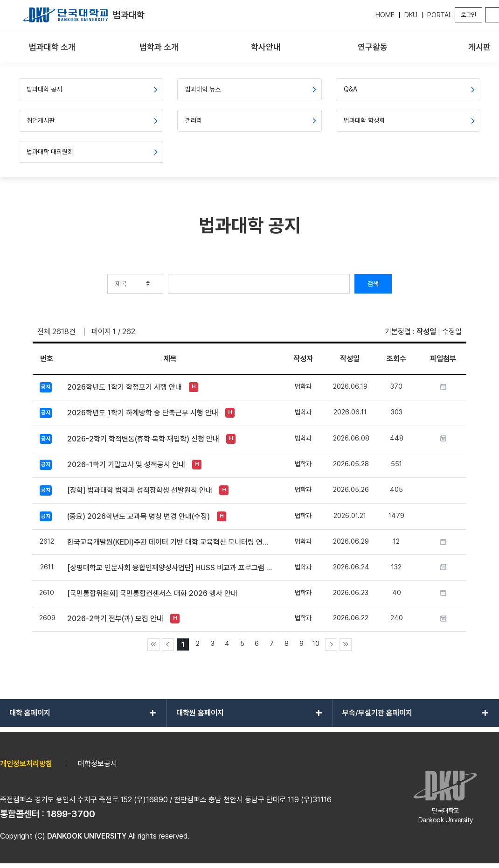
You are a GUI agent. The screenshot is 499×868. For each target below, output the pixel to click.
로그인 (468, 15)
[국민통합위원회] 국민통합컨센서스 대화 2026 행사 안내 (152, 593)
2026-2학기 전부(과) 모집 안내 (115, 619)
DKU (411, 15)
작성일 (426, 332)
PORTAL (440, 15)
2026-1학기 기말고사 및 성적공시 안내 (126, 465)
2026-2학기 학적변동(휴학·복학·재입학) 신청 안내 (143, 439)
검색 (373, 284)
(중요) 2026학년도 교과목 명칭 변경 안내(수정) (139, 516)
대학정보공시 (97, 764)
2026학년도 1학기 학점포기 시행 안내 (125, 387)
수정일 (452, 332)
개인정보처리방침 (26, 764)
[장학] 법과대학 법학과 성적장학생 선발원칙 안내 (140, 490)
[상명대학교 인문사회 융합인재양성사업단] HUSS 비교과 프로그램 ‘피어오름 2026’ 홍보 (170, 568)
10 (316, 643)
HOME (385, 15)
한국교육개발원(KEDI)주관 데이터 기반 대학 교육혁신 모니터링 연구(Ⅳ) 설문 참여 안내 (170, 542)
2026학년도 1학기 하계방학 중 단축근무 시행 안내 (143, 413)
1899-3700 (71, 814)
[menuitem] (52, 47)
